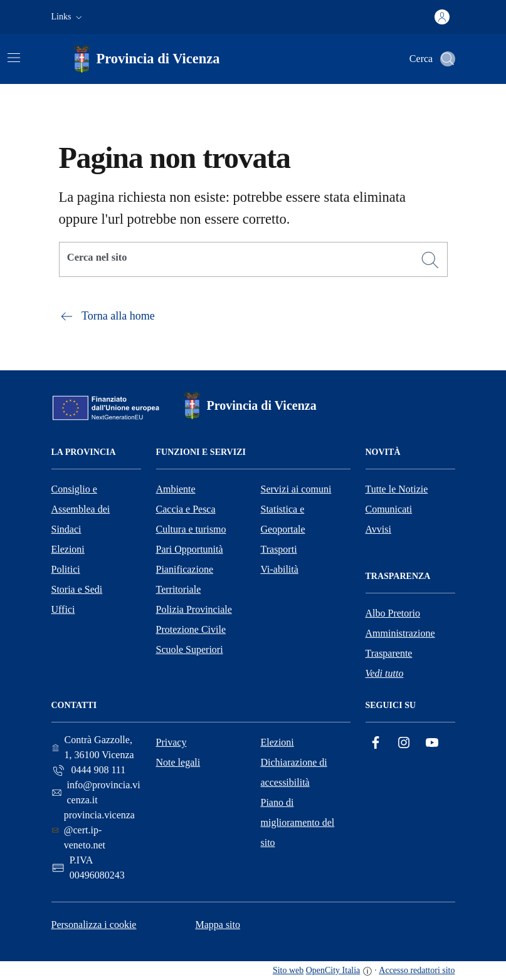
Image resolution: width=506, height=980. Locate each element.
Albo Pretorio (393, 613)
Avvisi (378, 529)
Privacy (171, 742)
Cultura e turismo (191, 529)
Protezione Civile (191, 629)
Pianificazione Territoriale (185, 579)
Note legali (178, 762)
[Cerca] (430, 260)
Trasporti (279, 549)
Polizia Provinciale (194, 609)
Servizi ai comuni (296, 489)
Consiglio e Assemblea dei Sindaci (81, 509)
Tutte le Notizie (397, 489)
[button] (68, 17)
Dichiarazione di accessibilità (294, 772)
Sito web (288, 970)
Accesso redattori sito (417, 970)
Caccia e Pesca (186, 509)
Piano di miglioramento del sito (298, 822)
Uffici (63, 609)
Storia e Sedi (77, 589)
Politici (66, 569)
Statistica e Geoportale (283, 519)
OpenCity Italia (333, 970)
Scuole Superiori (190, 649)
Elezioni (68, 549)
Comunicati (389, 509)
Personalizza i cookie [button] (94, 925)
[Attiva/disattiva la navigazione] (14, 58)
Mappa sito (218, 925)
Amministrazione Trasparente (400, 643)
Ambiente (176, 489)
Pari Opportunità (190, 549)
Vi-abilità (280, 569)
